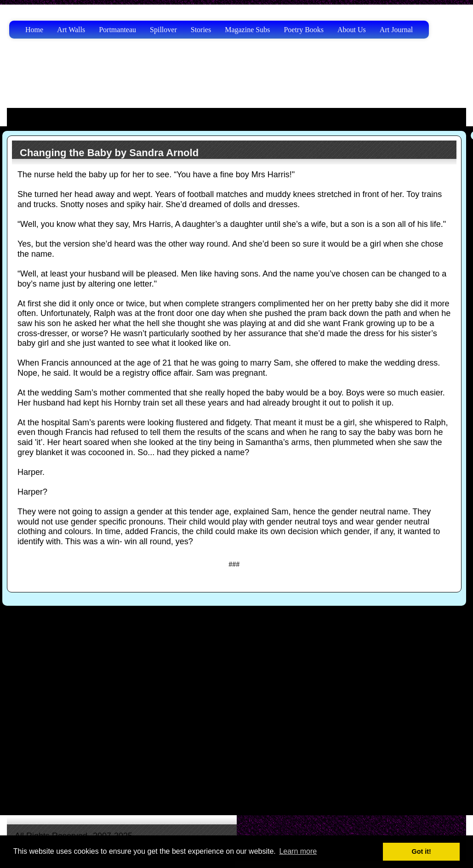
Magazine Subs (247, 30)
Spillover (163, 30)
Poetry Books (304, 30)
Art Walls (71, 30)
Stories (201, 30)
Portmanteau (117, 30)
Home (34, 30)
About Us (352, 30)
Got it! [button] (422, 851)
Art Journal (396, 30)
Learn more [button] (298, 851)
